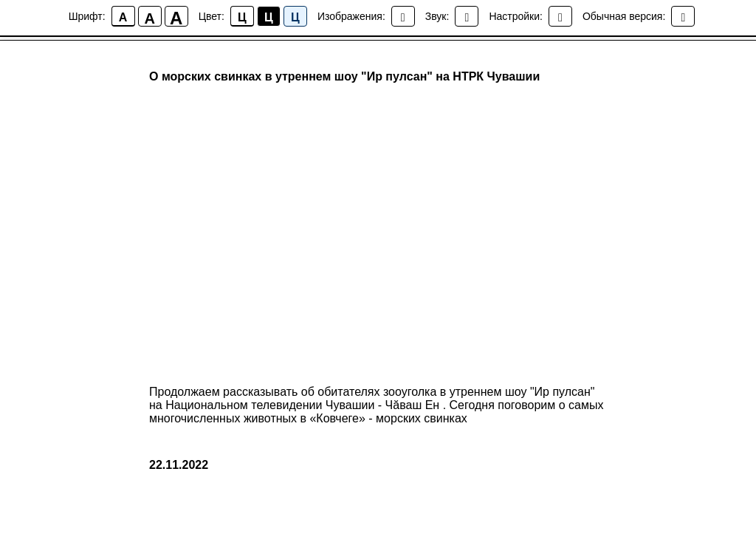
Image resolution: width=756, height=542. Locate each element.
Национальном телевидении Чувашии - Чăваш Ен (304, 405)
